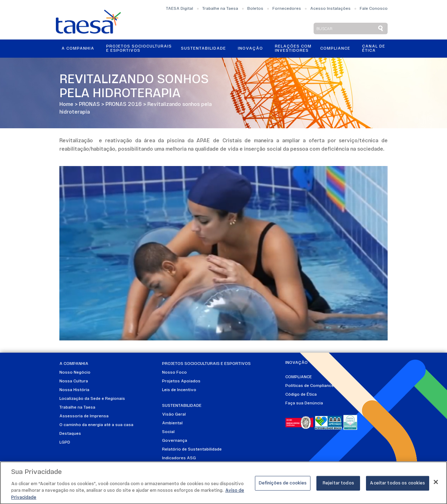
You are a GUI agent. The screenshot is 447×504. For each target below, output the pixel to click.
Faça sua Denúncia (304, 403)
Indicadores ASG (179, 458)
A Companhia (78, 49)
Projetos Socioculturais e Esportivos (139, 49)
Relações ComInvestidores (293, 49)
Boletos (255, 9)
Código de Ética (301, 395)
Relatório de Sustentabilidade (192, 449)
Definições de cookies (283, 485)
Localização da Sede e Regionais (92, 399)
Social (168, 432)
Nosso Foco (174, 373)
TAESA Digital (179, 9)
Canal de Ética (374, 49)
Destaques (70, 434)
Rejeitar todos (338, 485)
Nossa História (74, 390)
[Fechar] (436, 484)
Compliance (335, 49)
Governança (175, 441)
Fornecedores (287, 9)
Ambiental (172, 423)
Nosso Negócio (75, 373)
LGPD (65, 442)
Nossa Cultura (74, 381)
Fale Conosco (374, 9)
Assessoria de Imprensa (84, 416)
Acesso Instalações (330, 9)
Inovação (250, 49)
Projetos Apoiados (181, 381)
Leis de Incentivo (179, 390)
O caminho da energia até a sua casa (96, 425)
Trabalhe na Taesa (220, 9)
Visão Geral (174, 415)
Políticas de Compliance (310, 386)
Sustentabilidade (203, 49)
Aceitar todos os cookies (397, 485)
